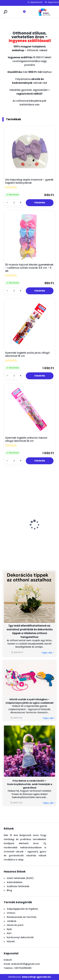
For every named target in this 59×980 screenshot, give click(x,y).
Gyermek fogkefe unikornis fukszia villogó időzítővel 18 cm (26, 439)
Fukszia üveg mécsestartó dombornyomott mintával (15, 537)
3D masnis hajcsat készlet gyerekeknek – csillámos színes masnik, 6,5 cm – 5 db (29, 268)
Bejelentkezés (37, 2)
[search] (5, 12)
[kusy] (14, 203)
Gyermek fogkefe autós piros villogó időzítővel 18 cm (27, 354)
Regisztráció (53, 2)
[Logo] (44, 12)
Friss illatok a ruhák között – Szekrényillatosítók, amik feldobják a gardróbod (30, 784)
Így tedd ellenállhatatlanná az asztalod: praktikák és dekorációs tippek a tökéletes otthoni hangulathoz (30, 631)
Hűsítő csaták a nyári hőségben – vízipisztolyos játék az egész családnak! (30, 701)
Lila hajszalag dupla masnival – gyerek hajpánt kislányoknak (29, 181)
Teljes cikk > (48, 653)
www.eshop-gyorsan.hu (36, 977)
